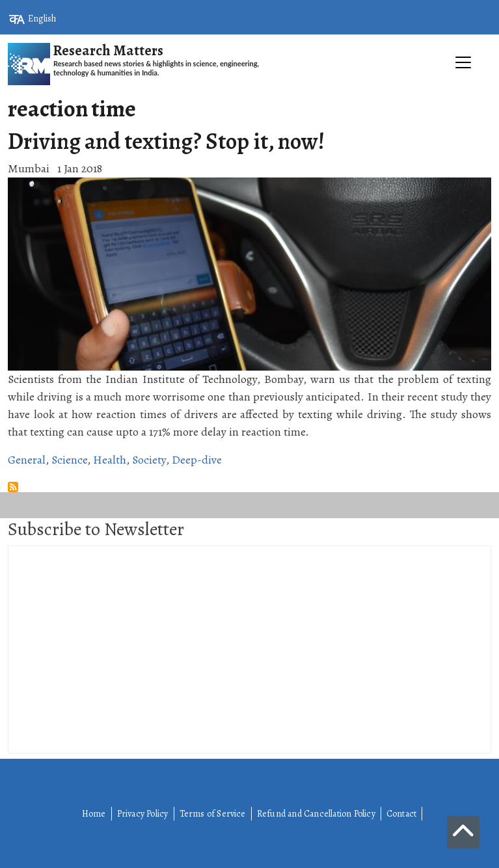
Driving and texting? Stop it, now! (166, 141)
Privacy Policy (143, 814)
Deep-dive (197, 460)
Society (149, 460)
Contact (401, 814)
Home (94, 814)
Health (110, 460)
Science (69, 460)
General (27, 460)
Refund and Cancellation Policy (316, 814)
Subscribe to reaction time (13, 487)
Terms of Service (213, 814)
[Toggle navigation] (249, 92)
